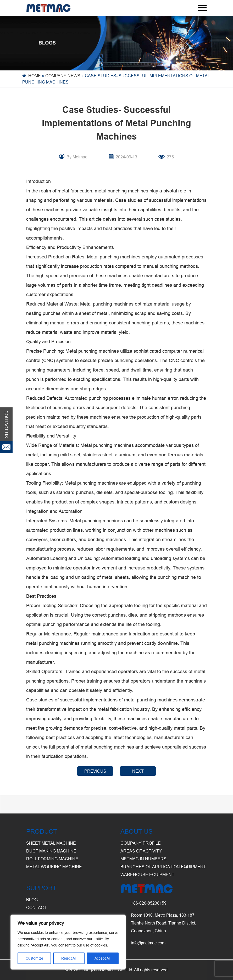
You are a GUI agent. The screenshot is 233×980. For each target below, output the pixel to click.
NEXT (138, 771)
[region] (68, 942)
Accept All (102, 958)
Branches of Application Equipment (163, 867)
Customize (34, 958)
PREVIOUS (95, 771)
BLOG (32, 900)
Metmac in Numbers (143, 859)
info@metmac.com (148, 943)
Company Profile (141, 843)
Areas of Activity (141, 851)
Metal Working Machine (54, 867)
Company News (63, 76)
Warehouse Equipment (147, 874)
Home (35, 76)
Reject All (69, 958)
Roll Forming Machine (52, 859)
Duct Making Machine (51, 851)
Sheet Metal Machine (51, 843)
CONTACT (36, 907)
